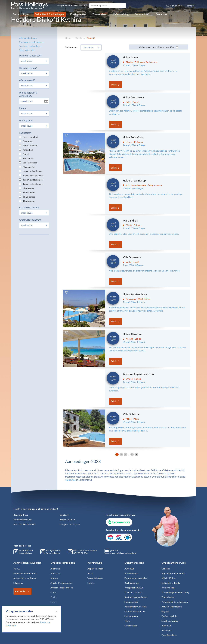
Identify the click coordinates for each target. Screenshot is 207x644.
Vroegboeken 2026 (134, 588)
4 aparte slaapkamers (33, 184)
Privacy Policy (168, 588)
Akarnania (55, 569)
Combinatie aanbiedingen (32, 42)
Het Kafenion (131, 616)
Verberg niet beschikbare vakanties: (157, 47)
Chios (53, 592)
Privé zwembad (30, 145)
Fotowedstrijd (131, 602)
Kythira (79, 38)
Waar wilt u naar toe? (30, 55)
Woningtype (26, 120)
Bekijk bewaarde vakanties (72, 5)
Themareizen (99, 14)
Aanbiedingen (131, 573)
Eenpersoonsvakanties (136, 578)
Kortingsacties (78, 14)
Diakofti (91, 38)
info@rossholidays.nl (70, 524)
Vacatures (162, 14)
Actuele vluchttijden (172, 607)
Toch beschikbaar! (134, 592)
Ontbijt (26, 154)
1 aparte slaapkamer (32, 171)
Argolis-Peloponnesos (61, 583)
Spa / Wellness (30, 163)
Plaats (22, 108)
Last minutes (131, 626)
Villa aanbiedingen (28, 38)
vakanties (70, 480)
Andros (54, 578)
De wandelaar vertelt (135, 611)
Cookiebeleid (168, 597)
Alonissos (55, 573)
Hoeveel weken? (28, 68)
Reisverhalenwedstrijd (136, 607)
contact (190, 6)
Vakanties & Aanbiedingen (49, 14)
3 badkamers (29, 197)
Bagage (165, 611)
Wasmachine (29, 167)
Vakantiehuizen (95, 578)
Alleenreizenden (27, 50)
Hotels (91, 583)
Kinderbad (28, 150)
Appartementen (95, 569)
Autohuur (129, 569)
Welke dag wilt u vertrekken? (28, 94)
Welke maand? (27, 80)
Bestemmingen (21, 14)
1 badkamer (28, 188)
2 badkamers (29, 192)
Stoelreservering (170, 621)
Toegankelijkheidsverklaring (175, 592)
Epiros (54, 602)
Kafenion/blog (121, 14)
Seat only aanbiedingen (136, 597)
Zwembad (28, 141)
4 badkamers (29, 201)
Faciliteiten (25, 133)
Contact (166, 569)
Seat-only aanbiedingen (31, 46)
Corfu (53, 597)
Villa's (90, 573)
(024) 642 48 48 (174, 6)
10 (132, 454)
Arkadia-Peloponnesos (62, 588)
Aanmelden (21, 591)
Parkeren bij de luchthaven (175, 602)
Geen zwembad (30, 137)
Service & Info (143, 14)
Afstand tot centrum (30, 220)
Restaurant (28, 158)
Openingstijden (169, 635)
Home (68, 38)
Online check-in (169, 616)
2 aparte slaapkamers (33, 175)
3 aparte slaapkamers (33, 180)
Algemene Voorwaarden (173, 573)
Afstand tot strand (29, 207)
